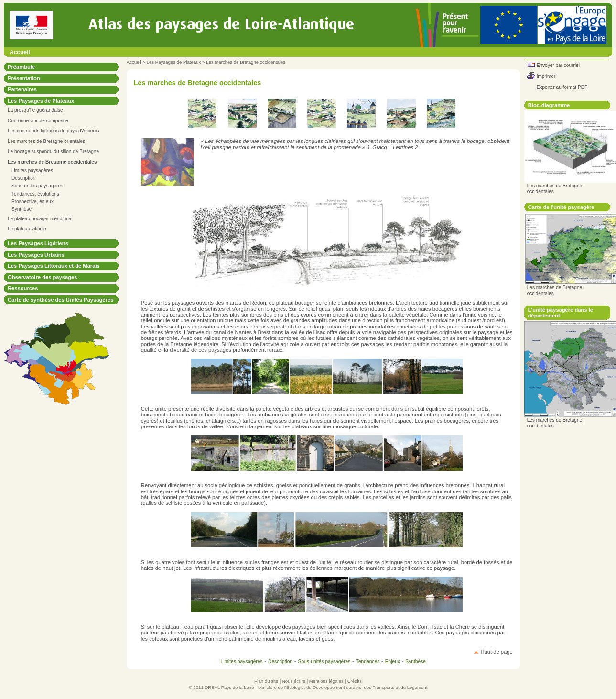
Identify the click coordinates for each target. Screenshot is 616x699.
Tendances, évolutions (35, 194)
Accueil (20, 52)
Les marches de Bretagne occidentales (246, 62)
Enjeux (393, 661)
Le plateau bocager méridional (40, 219)
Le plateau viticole (27, 229)
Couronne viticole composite (38, 121)
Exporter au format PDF (562, 87)
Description (23, 178)
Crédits (355, 681)
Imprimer (546, 76)
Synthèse (22, 209)
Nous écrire (294, 681)
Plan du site (266, 681)
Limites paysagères (32, 170)
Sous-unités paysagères (37, 186)
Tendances (368, 661)
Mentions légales (326, 681)
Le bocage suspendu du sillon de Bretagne (53, 151)
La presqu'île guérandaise (35, 110)
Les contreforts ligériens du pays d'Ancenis (53, 131)
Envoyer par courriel (558, 65)
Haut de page (497, 652)
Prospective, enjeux (32, 202)
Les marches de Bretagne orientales (46, 141)
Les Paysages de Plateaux (174, 62)
